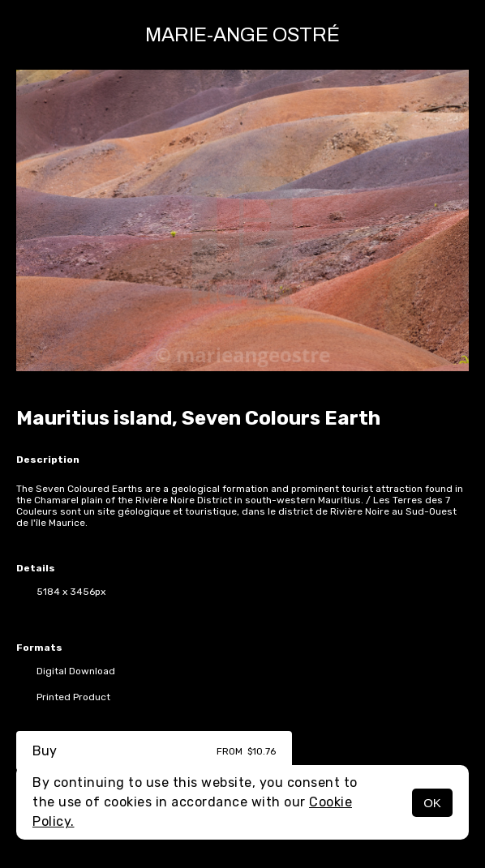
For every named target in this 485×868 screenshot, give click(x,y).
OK (432, 803)
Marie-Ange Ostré (242, 35)
